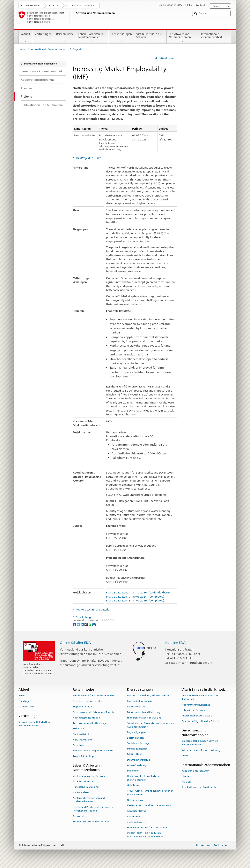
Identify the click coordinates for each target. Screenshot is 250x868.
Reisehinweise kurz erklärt (88, 701)
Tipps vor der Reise (84, 707)
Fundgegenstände (137, 749)
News (22, 696)
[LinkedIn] (83, 624)
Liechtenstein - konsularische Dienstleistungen (143, 778)
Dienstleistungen (121, 38)
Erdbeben (78, 729)
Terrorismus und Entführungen (90, 723)
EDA (56, 6)
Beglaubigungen (136, 732)
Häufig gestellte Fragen (86, 717)
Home (22, 49)
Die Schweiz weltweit (82, 6)
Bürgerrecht (134, 816)
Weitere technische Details (92, 610)
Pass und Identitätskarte (141, 701)
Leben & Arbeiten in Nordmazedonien (92, 38)
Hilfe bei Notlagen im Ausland (144, 717)
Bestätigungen (135, 738)
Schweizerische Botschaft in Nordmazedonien (34, 724)
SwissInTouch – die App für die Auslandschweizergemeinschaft (145, 835)
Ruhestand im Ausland (86, 787)
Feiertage (24, 701)
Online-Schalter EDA (75, 643)
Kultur (185, 755)
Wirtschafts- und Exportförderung (201, 750)
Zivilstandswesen (137, 822)
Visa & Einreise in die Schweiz (150, 38)
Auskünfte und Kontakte (196, 705)
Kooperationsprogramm (195, 771)
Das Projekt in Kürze (88, 158)
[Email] (94, 624)
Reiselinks (78, 745)
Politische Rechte (137, 707)
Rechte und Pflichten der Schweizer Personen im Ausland (93, 809)
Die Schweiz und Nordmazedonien (183, 38)
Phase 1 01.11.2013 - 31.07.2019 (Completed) (135, 601)
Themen (186, 776)
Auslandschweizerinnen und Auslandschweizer (89, 800)
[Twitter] (79, 624)
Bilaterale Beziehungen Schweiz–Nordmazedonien (200, 743)
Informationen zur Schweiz (197, 716)
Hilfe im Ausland (82, 740)
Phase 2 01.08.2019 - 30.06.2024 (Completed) (135, 597)
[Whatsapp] (90, 624)
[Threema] (86, 624)
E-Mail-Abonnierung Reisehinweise (93, 751)
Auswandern (80, 816)
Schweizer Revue (137, 811)
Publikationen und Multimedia (199, 787)
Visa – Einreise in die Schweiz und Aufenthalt (200, 697)
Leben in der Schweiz (193, 710)
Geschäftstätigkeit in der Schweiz (201, 721)
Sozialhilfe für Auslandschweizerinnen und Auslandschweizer (151, 725)
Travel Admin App (83, 756)
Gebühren (133, 785)
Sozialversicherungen (139, 743)
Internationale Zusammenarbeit (215, 38)
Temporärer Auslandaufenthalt (91, 822)
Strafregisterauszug (138, 760)
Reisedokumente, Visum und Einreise (94, 712)
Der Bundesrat (33, 6)
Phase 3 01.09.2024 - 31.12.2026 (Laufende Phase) (138, 593)
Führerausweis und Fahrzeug (144, 712)
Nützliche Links (136, 800)
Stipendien (133, 771)
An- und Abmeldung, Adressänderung (149, 696)
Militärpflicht (134, 754)
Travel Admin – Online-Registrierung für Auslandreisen (150, 793)
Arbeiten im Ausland (85, 781)
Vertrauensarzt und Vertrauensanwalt (149, 805)
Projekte (186, 782)
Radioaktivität (81, 734)
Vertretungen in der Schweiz (89, 776)
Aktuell (26, 38)
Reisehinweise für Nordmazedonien (93, 696)
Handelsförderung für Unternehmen (148, 827)
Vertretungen (43, 38)
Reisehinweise (65, 38)
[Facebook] (75, 624)
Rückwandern (81, 792)
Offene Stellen (27, 707)
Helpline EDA (175, 643)
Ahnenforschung (137, 765)
